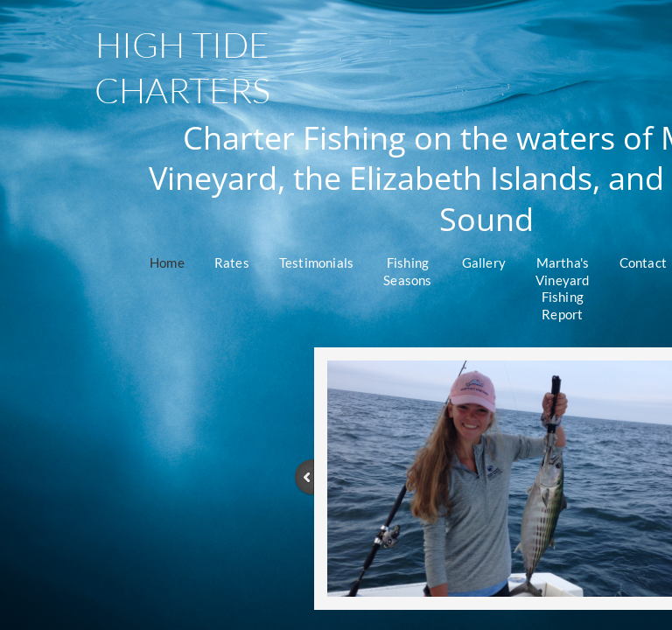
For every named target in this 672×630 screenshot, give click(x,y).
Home (167, 262)
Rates (232, 262)
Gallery (484, 262)
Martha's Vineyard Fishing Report (563, 288)
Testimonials (316, 262)
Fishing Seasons (407, 271)
